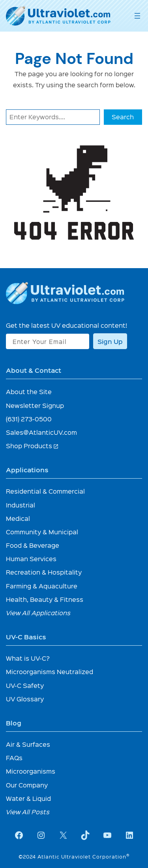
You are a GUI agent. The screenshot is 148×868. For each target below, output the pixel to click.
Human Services (31, 559)
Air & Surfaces (28, 744)
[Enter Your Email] (48, 341)
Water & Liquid (28, 798)
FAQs (14, 758)
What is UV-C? (28, 658)
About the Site (29, 392)
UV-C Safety (25, 685)
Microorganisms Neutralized (50, 672)
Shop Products (32, 446)
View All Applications (38, 613)
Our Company (27, 785)
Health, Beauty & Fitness (45, 599)
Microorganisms (31, 771)
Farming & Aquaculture (42, 586)
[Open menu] (137, 16)
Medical (18, 518)
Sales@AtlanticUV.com (41, 432)
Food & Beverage (33, 545)
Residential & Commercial (45, 491)
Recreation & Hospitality (44, 572)
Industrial (21, 505)
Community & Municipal (42, 532)
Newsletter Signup (35, 405)
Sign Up (110, 341)
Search (123, 117)
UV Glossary (25, 699)
